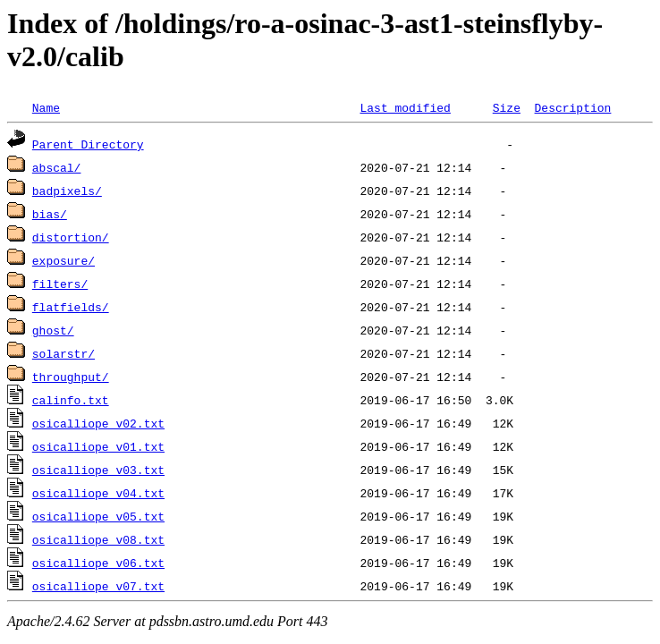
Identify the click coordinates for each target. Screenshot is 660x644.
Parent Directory (88, 144)
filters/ (60, 284)
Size (507, 107)
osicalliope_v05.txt (98, 516)
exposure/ (63, 260)
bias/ (50, 214)
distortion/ (71, 237)
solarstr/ (63, 353)
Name (46, 107)
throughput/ (71, 377)
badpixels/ (67, 191)
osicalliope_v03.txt (98, 470)
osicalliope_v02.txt (98, 423)
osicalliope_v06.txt (98, 563)
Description (572, 107)
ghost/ (53, 330)
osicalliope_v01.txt (98, 446)
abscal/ (57, 167)
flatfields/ (71, 307)
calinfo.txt (71, 400)
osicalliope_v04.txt (98, 493)
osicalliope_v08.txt (98, 539)
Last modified (405, 107)
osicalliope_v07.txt (98, 586)
